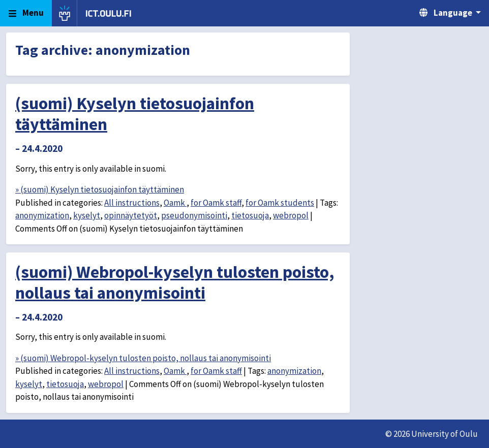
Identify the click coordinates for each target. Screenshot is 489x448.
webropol (291, 215)
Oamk (175, 203)
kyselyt (87, 215)
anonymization (42, 215)
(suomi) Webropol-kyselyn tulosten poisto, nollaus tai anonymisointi (175, 282)
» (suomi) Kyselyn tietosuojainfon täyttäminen (100, 189)
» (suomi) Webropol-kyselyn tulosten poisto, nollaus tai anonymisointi (143, 358)
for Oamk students (280, 203)
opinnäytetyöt (131, 215)
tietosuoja (250, 215)
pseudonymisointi (194, 215)
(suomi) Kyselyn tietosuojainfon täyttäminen (135, 114)
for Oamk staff (216, 203)
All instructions (132, 203)
